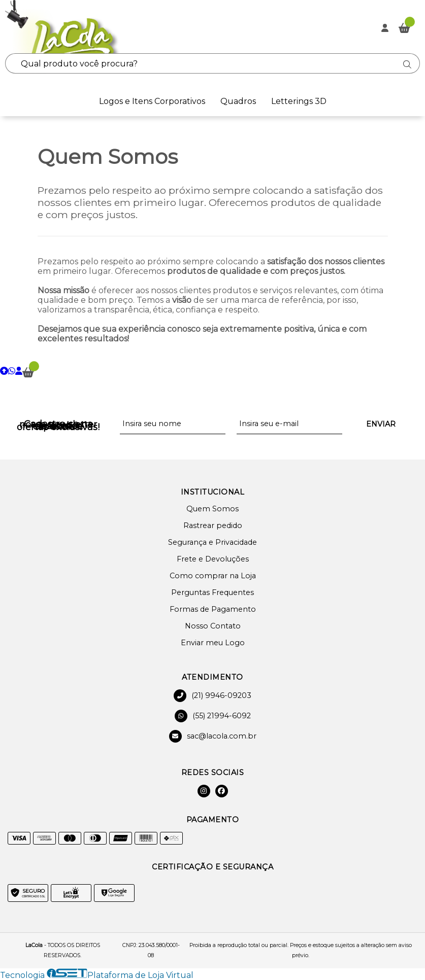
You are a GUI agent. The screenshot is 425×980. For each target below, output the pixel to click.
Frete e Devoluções (213, 559)
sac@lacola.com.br (213, 736)
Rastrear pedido (213, 526)
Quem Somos (212, 509)
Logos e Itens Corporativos (152, 101)
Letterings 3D (299, 101)
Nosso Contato (213, 626)
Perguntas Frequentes (212, 592)
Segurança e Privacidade (212, 542)
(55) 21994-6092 (213, 716)
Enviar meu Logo (213, 643)
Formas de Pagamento (213, 609)
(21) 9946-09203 (212, 696)
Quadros (238, 101)
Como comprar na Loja (213, 576)
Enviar (381, 424)
